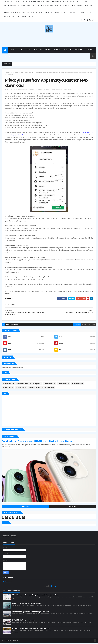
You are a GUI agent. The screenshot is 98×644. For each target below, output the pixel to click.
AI (20, 13)
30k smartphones (49, 385)
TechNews (39, 13)
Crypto (88, 13)
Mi (71, 50)
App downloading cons (17, 73)
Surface (89, 50)
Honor (86, 2)
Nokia (40, 5)
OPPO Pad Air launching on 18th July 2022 (27, 604)
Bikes (33, 9)
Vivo (91, 5)
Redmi (67, 5)
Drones (44, 9)
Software (31, 13)
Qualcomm (32, 2)
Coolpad (80, 2)
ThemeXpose (8, 641)
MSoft (76, 13)
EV (12, 2)
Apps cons (28, 73)
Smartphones (62, 73)
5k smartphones (21, 388)
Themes (16, 641)
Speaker (69, 9)
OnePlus (46, 5)
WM (71, 13)
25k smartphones (77, 385)
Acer (22, 50)
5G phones (7, 16)
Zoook (48, 2)
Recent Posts (25, 507)
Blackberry (71, 2)
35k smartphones (48, 388)
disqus (84, 325)
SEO (12, 13)
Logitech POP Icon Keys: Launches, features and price (31, 629)
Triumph (31, 16)
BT (61, 13)
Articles (87, 9)
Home (7, 73)
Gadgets (80, 9)
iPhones (13, 5)
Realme (73, 5)
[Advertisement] (49, 40)
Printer (25, 2)
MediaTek (18, 2)
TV (75, 9)
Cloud (24, 13)
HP (41, 50)
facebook (92, 325)
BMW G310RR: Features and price (24, 621)
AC (64, 13)
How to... (7, 2)
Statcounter (7, 583)
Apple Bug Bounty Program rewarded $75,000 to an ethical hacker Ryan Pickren (37, 442)
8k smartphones (8, 388)
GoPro (24, 16)
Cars (38, 9)
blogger (77, 325)
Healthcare (16, 16)
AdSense (7, 13)
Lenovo (29, 5)
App (16, 13)
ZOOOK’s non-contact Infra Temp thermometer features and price (36, 596)
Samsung (80, 5)
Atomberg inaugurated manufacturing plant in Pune (31, 613)
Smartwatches (60, 9)
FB (68, 13)
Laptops (13, 50)
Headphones (55, 13)
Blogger (53, 587)
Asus (64, 2)
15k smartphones (36, 385)
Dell (35, 50)
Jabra (23, 5)
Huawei (6, 5)
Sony (86, 5)
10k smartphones (8, 385)
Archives (72, 507)
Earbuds (51, 9)
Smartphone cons (52, 73)
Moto (35, 5)
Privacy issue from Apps (39, 73)
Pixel (57, 5)
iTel (18, 5)
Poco (62, 5)
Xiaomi (6, 9)
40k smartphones (63, 385)
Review (22, 9)
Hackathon (41, 2)
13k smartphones (34, 388)
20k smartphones (22, 385)
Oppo (52, 5)
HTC (91, 2)
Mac (65, 50)
